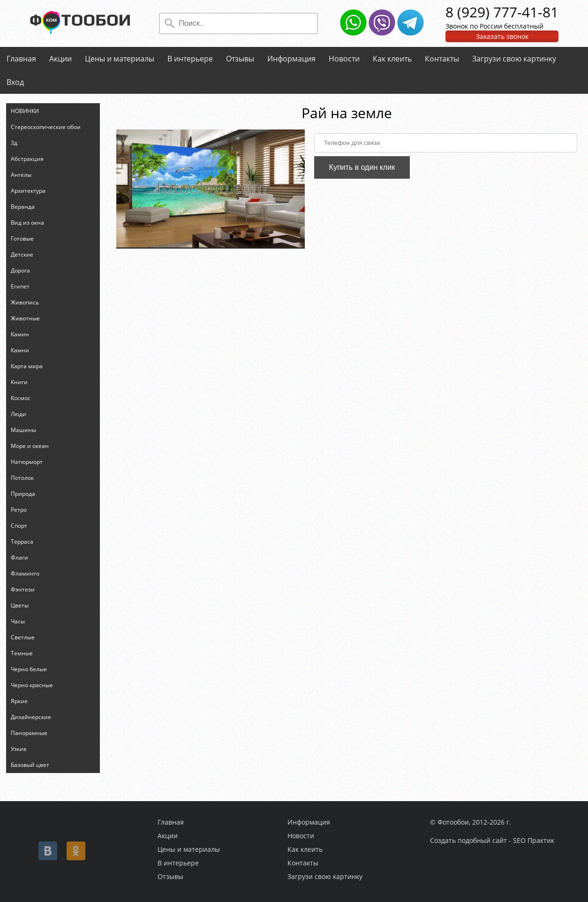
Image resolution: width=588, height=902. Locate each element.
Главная (21, 59)
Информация (291, 59)
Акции (60, 59)
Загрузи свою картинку (514, 59)
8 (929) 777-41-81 (502, 12)
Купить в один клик (362, 167)
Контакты (442, 59)
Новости (344, 59)
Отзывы (240, 59)
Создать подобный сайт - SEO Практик (492, 840)
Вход (15, 82)
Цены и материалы (120, 59)
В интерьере (190, 59)
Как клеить (392, 59)
